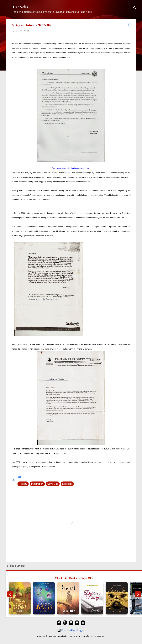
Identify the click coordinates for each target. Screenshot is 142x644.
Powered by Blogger (71, 630)
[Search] (135, 8)
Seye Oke (53, 484)
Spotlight (67, 484)
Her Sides (20, 7)
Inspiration (37, 484)
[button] (129, 25)
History (23, 484)
